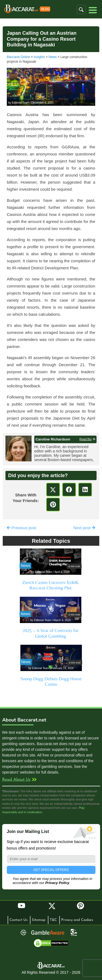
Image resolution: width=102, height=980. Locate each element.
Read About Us (16, 780)
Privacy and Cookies (77, 920)
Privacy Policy (57, 883)
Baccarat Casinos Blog (27, 9)
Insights (39, 57)
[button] (81, 9)
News (53, 57)
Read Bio (86, 439)
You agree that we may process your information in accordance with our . (50, 881)
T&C (53, 920)
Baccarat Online (18, 57)
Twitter (52, 906)
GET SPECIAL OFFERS (51, 870)
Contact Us (18, 920)
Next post (84, 528)
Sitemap (39, 920)
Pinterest (82, 908)
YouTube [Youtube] (21, 906)
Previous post (21, 528)
